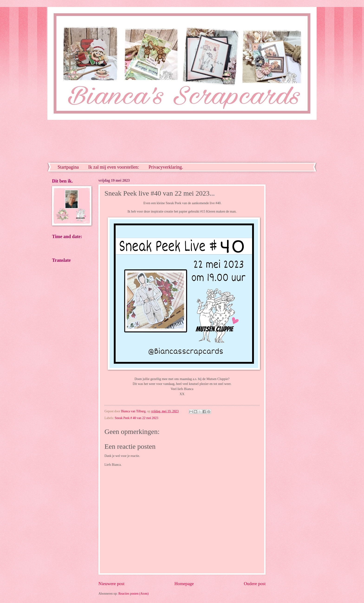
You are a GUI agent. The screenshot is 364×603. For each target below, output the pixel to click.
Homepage (184, 584)
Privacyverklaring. (166, 167)
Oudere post (255, 584)
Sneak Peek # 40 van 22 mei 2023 (136, 418)
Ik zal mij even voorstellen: (114, 167)
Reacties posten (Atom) (133, 594)
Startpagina (68, 167)
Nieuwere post (111, 584)
